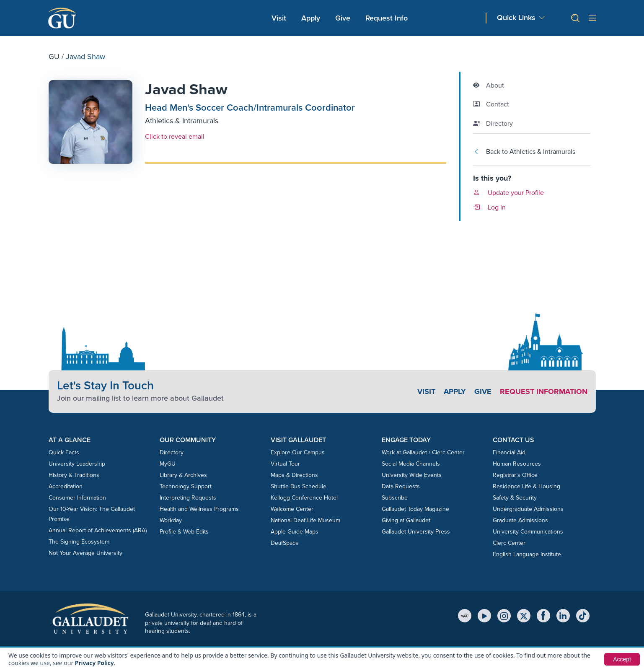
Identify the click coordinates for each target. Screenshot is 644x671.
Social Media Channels (411, 464)
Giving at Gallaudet (406, 520)
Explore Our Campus (298, 452)
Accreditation (66, 486)
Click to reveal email (175, 136)
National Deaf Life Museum (305, 520)
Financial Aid (509, 452)
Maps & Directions (294, 475)
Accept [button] (622, 659)
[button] (572, 18)
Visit (279, 18)
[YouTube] (484, 616)
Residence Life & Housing (526, 486)
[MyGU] (465, 616)
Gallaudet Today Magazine (415, 509)
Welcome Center (292, 509)
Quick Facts (64, 452)
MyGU (168, 464)
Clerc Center (509, 543)
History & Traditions (74, 475)
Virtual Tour (285, 464)
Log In (489, 207)
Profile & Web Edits (184, 532)
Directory (172, 452)
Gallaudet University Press (416, 532)
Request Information (544, 391)
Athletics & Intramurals (182, 121)
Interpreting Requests (188, 498)
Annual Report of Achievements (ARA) (98, 530)
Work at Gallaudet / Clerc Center (423, 452)
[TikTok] (583, 616)
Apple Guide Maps (295, 532)
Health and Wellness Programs (199, 509)
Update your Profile (508, 193)
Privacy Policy (94, 663)
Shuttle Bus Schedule (299, 486)
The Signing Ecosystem (79, 542)
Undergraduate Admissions (528, 509)
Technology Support (186, 486)
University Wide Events (412, 475)
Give (343, 18)
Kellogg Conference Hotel (304, 498)
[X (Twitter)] (524, 616)
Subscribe (395, 498)
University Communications (528, 532)
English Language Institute (527, 554)
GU (54, 57)
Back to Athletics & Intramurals (524, 152)
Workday (171, 520)
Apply (312, 18)
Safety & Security (515, 498)
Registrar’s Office (515, 475)
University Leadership (77, 464)
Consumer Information (77, 498)
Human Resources (517, 464)
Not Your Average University (85, 553)
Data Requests (401, 486)
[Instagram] (504, 616)
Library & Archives (183, 475)
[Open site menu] (592, 18)
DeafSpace (285, 543)
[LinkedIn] (563, 616)
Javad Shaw (186, 89)
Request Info (387, 18)
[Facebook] (543, 616)
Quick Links (516, 18)
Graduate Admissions (520, 520)
